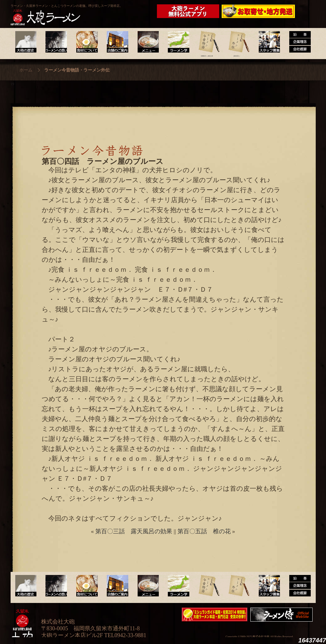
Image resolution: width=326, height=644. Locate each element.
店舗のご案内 (116, 42)
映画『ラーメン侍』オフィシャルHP (283, 615)
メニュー (146, 42)
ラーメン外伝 (237, 42)
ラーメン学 (177, 42)
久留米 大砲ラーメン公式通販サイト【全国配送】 (259, 11)
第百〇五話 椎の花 (204, 531)
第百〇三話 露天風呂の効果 (134, 531)
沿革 (298, 42)
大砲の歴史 (26, 42)
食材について (86, 42)
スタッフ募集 (267, 42)
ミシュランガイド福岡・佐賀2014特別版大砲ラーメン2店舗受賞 (215, 614)
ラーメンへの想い (56, 42)
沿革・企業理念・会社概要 (298, 586)
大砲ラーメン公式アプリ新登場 (190, 11)
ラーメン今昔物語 (207, 42)
